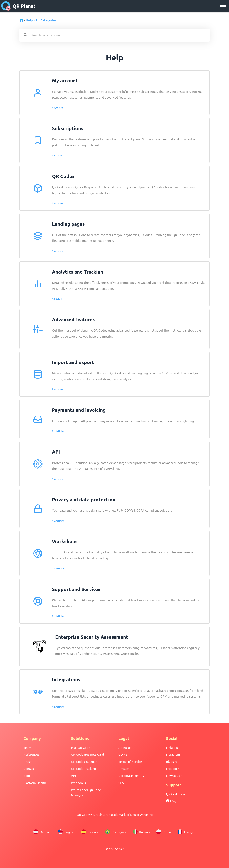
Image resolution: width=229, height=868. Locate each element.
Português (116, 832)
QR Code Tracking (83, 768)
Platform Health (35, 783)
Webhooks (78, 783)
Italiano (141, 832)
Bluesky (171, 761)
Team (27, 747)
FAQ (171, 801)
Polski (164, 832)
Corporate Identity (131, 775)
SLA (121, 783)
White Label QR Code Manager (86, 792)
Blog (27, 775)
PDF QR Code (81, 747)
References (31, 754)
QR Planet (18, 6)
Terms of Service (130, 761)
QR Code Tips (176, 794)
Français (187, 832)
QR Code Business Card (87, 754)
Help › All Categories (41, 20)
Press (27, 761)
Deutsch (42, 832)
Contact (29, 768)
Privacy (124, 768)
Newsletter (174, 775)
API (73, 775)
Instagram (173, 754)
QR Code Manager (84, 761)
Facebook (173, 768)
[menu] (223, 6)
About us (125, 747)
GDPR (123, 754)
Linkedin (172, 747)
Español (90, 832)
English (66, 832)
